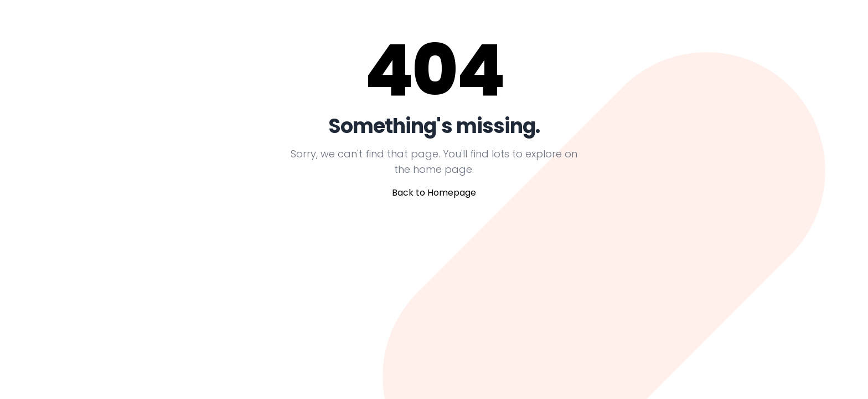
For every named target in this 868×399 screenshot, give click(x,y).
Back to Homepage (434, 193)
